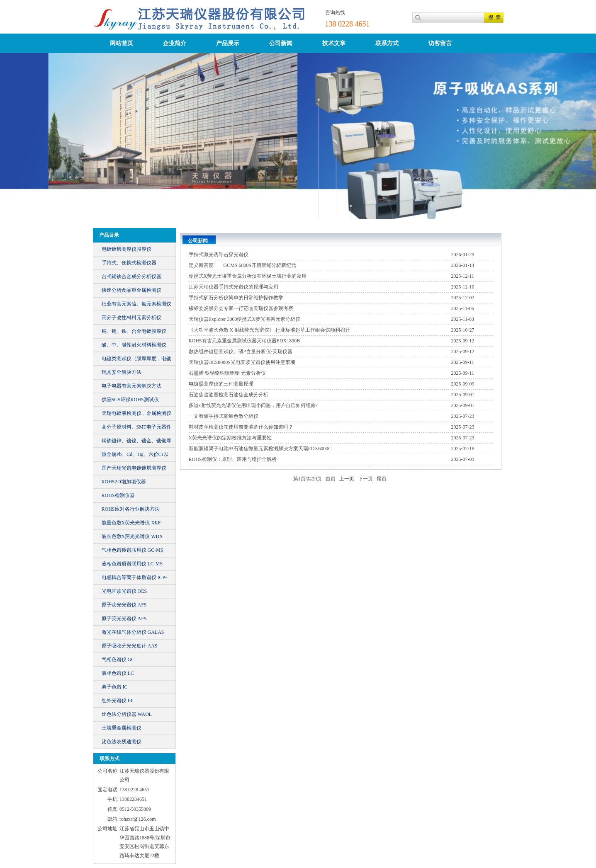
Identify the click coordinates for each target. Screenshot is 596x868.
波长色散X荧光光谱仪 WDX (132, 536)
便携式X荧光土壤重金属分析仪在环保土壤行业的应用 (248, 276)
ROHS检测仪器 (118, 495)
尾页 (382, 479)
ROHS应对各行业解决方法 (131, 509)
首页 (331, 479)
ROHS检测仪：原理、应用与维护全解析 (233, 459)
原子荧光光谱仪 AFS (124, 605)
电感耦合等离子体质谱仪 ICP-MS (134, 579)
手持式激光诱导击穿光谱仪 (219, 255)
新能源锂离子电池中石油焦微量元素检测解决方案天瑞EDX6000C (260, 449)
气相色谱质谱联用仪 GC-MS (133, 550)
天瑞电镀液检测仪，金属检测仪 (136, 413)
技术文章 (334, 43)
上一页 (347, 479)
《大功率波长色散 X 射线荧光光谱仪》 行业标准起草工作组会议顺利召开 (270, 330)
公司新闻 (281, 43)
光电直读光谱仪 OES (124, 591)
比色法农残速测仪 (122, 742)
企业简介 (175, 43)
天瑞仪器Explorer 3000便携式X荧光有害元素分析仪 (245, 319)
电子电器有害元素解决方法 (131, 386)
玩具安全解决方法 (122, 372)
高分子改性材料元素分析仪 (131, 318)
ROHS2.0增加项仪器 (124, 482)
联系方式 (387, 43)
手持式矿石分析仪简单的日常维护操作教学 (236, 298)
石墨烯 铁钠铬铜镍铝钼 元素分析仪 (227, 373)
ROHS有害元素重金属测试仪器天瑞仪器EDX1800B (244, 341)
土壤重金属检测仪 (122, 728)
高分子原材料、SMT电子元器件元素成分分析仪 (137, 429)
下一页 (365, 479)
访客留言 (440, 43)
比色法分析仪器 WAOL (127, 714)
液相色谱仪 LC (118, 673)
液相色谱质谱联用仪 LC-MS (132, 564)
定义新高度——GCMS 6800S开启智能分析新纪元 (243, 265)
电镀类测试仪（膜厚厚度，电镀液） (136, 360)
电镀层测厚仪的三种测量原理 (221, 384)
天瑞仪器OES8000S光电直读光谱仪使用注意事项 (242, 362)
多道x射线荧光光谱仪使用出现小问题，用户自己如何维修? (253, 405)
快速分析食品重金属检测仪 (131, 290)
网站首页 (122, 43)
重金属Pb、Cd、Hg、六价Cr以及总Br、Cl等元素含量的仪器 (135, 456)
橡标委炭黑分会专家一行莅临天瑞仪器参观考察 (241, 308)
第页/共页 (308, 479)
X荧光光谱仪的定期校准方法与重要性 (230, 438)
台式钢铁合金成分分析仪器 (131, 276)
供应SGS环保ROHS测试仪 (130, 400)
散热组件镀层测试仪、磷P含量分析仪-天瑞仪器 (241, 352)
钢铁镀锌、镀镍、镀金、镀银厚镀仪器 (136, 442)
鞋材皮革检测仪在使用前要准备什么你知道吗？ (241, 427)
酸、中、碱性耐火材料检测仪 (134, 345)
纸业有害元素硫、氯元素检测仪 (136, 304)
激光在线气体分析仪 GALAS (133, 632)
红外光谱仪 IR (117, 701)
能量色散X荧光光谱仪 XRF (131, 523)
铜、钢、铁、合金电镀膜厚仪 (134, 331)
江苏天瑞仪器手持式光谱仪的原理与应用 (234, 287)
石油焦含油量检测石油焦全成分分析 (229, 395)
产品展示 (228, 43)
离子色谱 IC (115, 687)
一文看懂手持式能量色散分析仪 (224, 416)
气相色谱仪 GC (118, 659)
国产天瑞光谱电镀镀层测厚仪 (134, 468)
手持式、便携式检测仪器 (129, 263)
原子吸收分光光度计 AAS (130, 646)
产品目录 (109, 235)
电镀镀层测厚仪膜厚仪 (126, 249)
